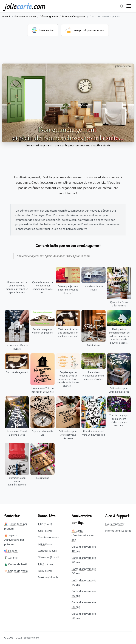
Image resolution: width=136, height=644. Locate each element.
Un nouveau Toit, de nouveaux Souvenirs (43, 390)
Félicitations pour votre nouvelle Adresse (68, 435)
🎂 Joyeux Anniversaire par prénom (14, 540)
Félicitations (94, 345)
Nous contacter (115, 524)
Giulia (41, 544)
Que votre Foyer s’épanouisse (119, 304)
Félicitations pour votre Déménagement (17, 481)
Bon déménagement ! (17, 374)
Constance (44, 537)
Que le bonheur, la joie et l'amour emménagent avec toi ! (42, 287)
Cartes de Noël (16, 564)
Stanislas (44, 557)
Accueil (6, 16)
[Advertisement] (68, 52)
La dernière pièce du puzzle (17, 347)
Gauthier (43, 551)
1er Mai (11, 558)
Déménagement (49, 16)
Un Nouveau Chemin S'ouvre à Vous (17, 433)
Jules (41, 564)
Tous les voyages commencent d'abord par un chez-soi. (119, 421)
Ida (40, 571)
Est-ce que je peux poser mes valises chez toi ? (68, 290)
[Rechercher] (122, 6)
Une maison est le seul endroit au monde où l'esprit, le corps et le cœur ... (17, 287)
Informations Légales (118, 531)
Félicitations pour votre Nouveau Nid (119, 390)
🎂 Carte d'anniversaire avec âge (83, 535)
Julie (41, 524)
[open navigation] (129, 6)
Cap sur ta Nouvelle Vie (42, 433)
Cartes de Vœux (16, 571)
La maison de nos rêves (94, 288)
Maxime (43, 577)
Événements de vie (25, 16)
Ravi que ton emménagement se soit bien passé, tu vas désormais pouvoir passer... (119, 336)
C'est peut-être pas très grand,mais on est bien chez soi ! (68, 333)
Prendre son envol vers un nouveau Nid (94, 433)
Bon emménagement (74, 16)
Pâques (11, 551)
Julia (40, 531)
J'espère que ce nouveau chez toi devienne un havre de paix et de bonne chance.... (68, 379)
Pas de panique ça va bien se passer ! (43, 331)
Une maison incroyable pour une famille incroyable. (93, 376)
